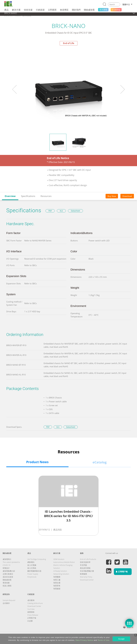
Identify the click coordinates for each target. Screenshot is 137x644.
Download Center (87, 580)
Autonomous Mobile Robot (64, 562)
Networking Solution (61, 574)
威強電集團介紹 (9, 571)
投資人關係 (7, 586)
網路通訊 (31, 562)
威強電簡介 (7, 559)
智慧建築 (57, 589)
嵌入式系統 (32, 568)
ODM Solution (59, 559)
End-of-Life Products (88, 559)
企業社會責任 (8, 574)
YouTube (31, 609)
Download (127, 196)
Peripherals (32, 577)
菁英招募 (6, 583)
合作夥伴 (6, 603)
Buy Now (112, 196)
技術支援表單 (85, 562)
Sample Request (9, 600)
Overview (10, 196)
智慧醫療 (57, 577)
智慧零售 (57, 586)
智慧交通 (57, 583)
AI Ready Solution (60, 571)
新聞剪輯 (31, 612)
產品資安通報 (85, 568)
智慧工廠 (57, 580)
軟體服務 (83, 574)
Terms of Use (103, 640)
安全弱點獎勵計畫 (87, 571)
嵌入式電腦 (32, 565)
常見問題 (83, 565)
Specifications (28, 196)
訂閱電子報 (32, 618)
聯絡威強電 (7, 580)
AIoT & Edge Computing (37, 559)
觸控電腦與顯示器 (34, 571)
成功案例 (31, 600)
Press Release (33, 615)
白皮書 (30, 621)
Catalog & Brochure (35, 603)
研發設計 (6, 568)
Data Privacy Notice (84, 640)
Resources (46, 196)
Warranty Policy (86, 577)
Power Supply (33, 574)
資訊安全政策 (8, 577)
